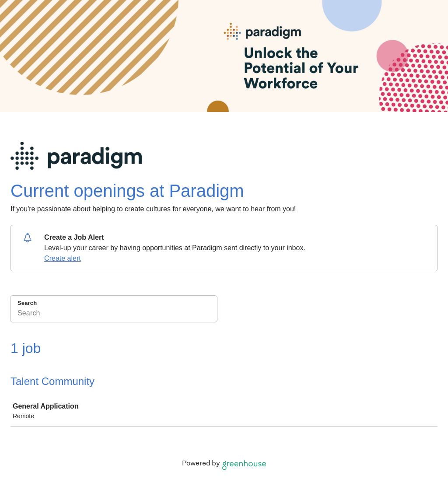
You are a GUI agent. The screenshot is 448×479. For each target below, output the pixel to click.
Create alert (63, 258)
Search (27, 303)
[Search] (114, 315)
